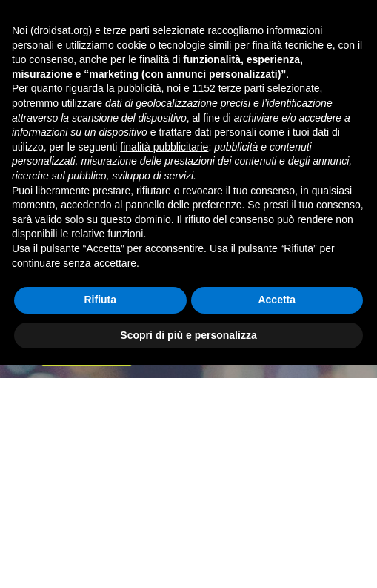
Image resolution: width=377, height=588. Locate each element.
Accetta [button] (277, 523)
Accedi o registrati (288, 15)
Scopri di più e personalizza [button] (188, 558)
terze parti (241, 311)
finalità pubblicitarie (164, 369)
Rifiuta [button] (100, 523)
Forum (90, 142)
